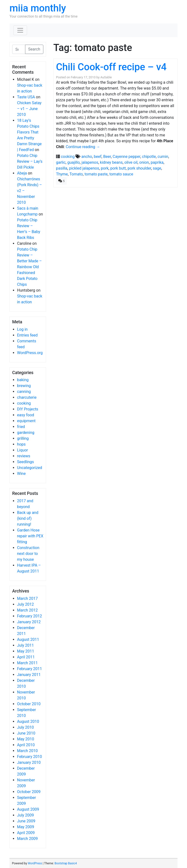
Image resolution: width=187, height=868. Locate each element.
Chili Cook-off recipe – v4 (111, 67)
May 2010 (26, 739)
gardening (26, 433)
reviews (24, 456)
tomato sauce (121, 174)
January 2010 (29, 762)
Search (34, 49)
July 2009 (25, 815)
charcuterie (27, 397)
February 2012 (29, 616)
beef (98, 157)
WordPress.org (30, 353)
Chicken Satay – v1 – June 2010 (29, 109)
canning (24, 392)
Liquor (23, 450)
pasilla (62, 168)
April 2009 (26, 833)
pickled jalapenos (84, 168)
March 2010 (27, 751)
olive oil (131, 162)
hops (21, 444)
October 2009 (29, 792)
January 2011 (29, 675)
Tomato (76, 174)
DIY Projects (28, 409)
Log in (22, 329)
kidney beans (111, 162)
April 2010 (26, 745)
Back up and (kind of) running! (28, 518)
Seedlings (25, 462)
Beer (107, 157)
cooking (24, 403)
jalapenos (90, 162)
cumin (163, 157)
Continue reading (83, 147)
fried (21, 427)
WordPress (35, 863)
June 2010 (26, 733)
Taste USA (26, 97)
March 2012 (27, 610)
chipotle (149, 157)
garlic (61, 162)
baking (23, 380)
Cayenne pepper (126, 157)
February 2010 (29, 757)
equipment (26, 421)
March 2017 (27, 598)
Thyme (62, 174)
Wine (21, 474)
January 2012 (29, 622)
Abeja (22, 173)
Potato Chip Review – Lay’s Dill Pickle (30, 161)
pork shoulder (139, 168)
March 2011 (27, 663)
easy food (26, 415)
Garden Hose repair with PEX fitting (30, 536)
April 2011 (26, 657)
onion (144, 162)
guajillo (73, 162)
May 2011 (26, 651)
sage (157, 168)
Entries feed (27, 335)
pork (105, 168)
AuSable (106, 77)
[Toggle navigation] (20, 30)
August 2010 (28, 721)
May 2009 (26, 827)
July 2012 (25, 604)
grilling (23, 438)
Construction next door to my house (28, 554)
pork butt (118, 168)
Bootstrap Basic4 (66, 863)
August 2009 (28, 809)
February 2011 (29, 669)
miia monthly (38, 8)
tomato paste (96, 174)
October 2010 (29, 704)
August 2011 (28, 639)
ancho (87, 157)
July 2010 (25, 727)
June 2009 (26, 821)
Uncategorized (30, 468)
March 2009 (27, 839)
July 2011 (25, 645)
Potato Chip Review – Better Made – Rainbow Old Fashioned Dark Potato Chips (29, 267)
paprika (157, 162)
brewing (24, 386)
